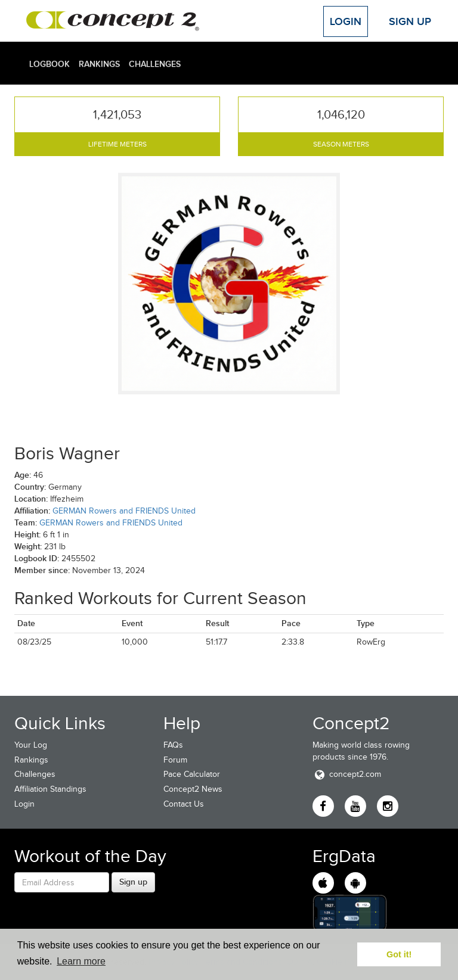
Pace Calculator (192, 774)
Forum (175, 760)
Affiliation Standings (50, 789)
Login (346, 21)
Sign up (133, 882)
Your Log (31, 745)
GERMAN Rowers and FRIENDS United (124, 511)
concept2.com (347, 774)
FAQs (173, 745)
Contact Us (184, 804)
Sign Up (410, 21)
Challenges (155, 64)
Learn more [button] (81, 961)
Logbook (49, 64)
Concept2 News (193, 789)
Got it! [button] (399, 954)
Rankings (99, 64)
